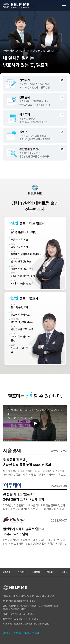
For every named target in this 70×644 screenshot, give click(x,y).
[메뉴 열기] (64, 6)
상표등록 (36, 572)
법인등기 (21, 572)
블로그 (64, 572)
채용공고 (7, 572)
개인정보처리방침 (31, 633)
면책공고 (7, 633)
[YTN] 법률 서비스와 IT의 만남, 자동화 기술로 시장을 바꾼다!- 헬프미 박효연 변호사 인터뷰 (35, 414)
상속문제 (51, 572)
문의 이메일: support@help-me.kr (19, 601)
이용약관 (17, 633)
